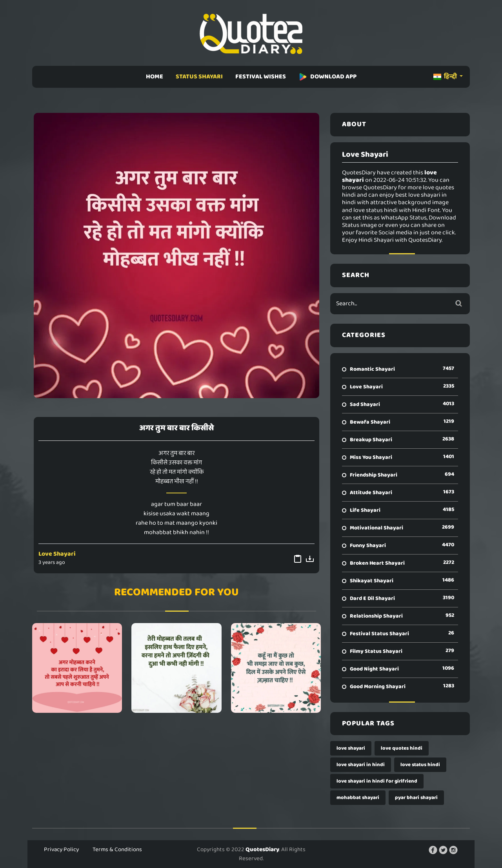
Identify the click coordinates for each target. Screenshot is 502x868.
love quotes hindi (402, 748)
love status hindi (420, 765)
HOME (155, 77)
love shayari (351, 748)
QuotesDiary (262, 850)
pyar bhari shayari (416, 798)
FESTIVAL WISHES (261, 77)
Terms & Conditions (117, 850)
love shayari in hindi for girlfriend (377, 781)
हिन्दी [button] (446, 77)
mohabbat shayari (358, 798)
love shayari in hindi (361, 765)
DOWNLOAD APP (327, 77)
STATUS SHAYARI (199, 77)
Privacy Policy (61, 850)
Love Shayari (57, 554)
